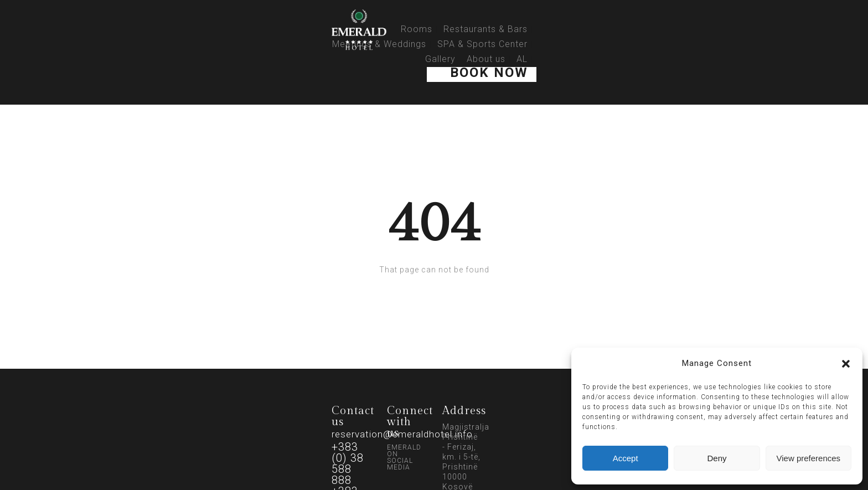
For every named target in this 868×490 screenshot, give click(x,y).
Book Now (489, 73)
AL (522, 59)
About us (486, 59)
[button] (846, 364)
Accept (626, 458)
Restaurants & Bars (485, 29)
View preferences (809, 458)
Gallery (440, 59)
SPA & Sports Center (482, 44)
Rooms (417, 29)
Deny (717, 458)
